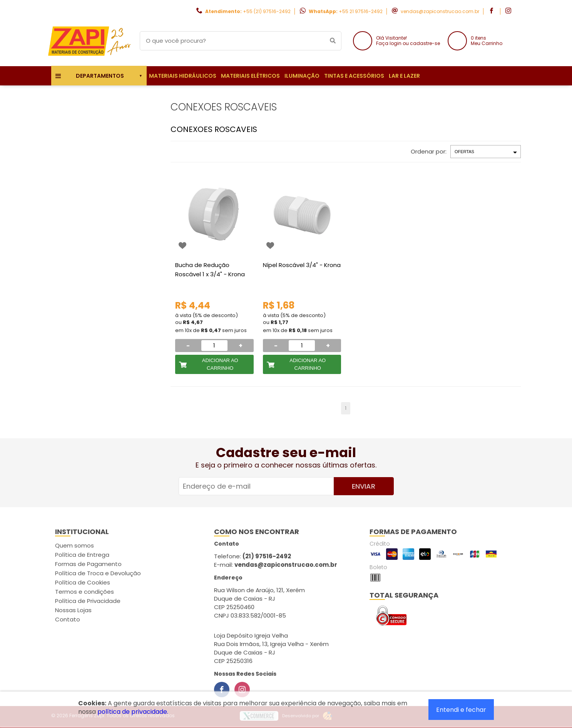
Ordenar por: (429, 151)
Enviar (364, 486)
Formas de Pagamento (88, 564)
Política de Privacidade (88, 601)
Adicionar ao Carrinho (220, 364)
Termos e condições (84, 592)
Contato (68, 619)
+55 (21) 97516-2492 (267, 11)
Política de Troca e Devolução (98, 573)
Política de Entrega (82, 555)
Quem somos (74, 545)
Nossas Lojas (73, 610)
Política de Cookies (83, 582)
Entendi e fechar (461, 710)
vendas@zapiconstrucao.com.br (440, 11)
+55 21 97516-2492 (361, 11)
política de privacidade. (133, 712)
